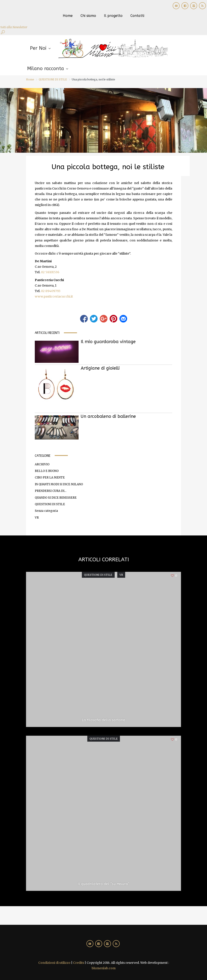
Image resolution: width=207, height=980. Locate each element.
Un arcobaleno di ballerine (108, 416)
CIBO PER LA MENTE (50, 478)
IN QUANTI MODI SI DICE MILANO (59, 484)
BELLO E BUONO (47, 471)
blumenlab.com (104, 968)
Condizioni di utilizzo (54, 963)
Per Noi (38, 48)
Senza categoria (46, 511)
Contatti (137, 16)
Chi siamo (88, 16)
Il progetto (113, 16)
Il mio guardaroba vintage (108, 342)
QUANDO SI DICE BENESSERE (56, 498)
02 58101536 (50, 272)
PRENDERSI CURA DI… (51, 491)
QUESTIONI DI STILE (53, 79)
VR (37, 518)
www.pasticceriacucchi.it (54, 296)
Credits (79, 963)
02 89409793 (51, 291)
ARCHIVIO (42, 464)
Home (68, 16)
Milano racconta (46, 69)
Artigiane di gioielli (100, 368)
